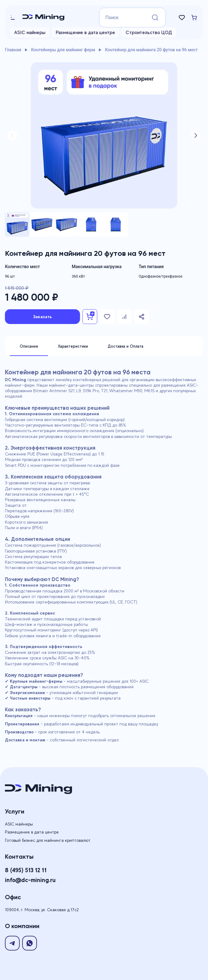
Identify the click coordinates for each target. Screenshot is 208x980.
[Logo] (56, 18)
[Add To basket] (90, 317)
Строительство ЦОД (149, 33)
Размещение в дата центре (85, 33)
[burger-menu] (14, 18)
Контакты (19, 857)
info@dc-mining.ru (30, 880)
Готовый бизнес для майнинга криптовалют (48, 840)
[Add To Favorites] (107, 317)
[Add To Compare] (124, 317)
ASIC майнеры (30, 33)
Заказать (43, 317)
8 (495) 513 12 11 (26, 870)
